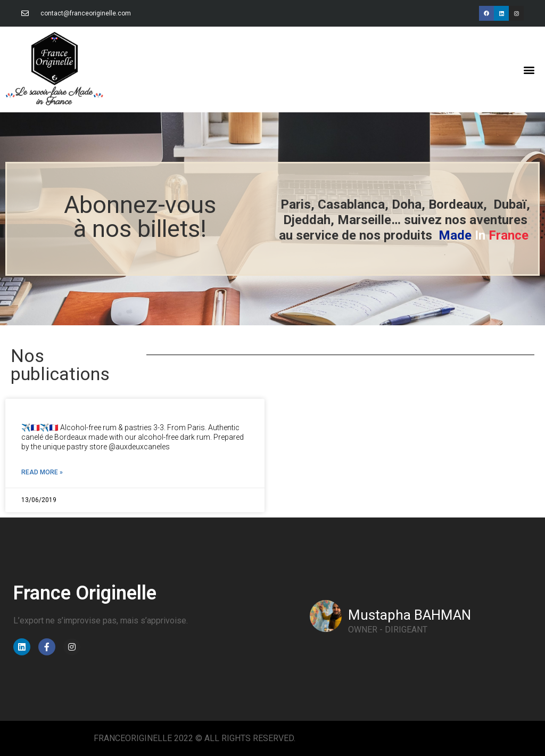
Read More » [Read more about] (42, 472)
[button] (529, 69)
